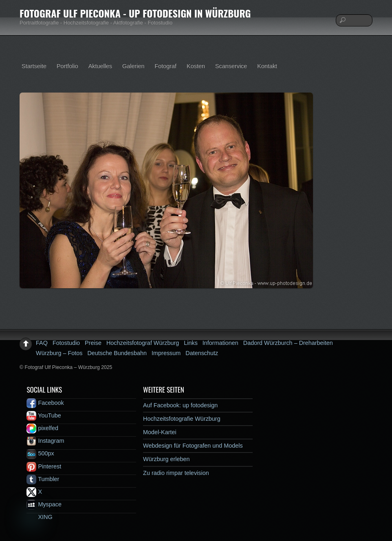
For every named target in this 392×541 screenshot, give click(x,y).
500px (40, 453)
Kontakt (267, 66)
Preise (93, 343)
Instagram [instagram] (45, 441)
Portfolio (67, 66)
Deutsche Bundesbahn (117, 353)
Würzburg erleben (166, 459)
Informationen (220, 343)
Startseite (34, 66)
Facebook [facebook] (45, 403)
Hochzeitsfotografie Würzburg (182, 419)
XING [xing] (39, 517)
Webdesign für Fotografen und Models (193, 446)
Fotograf (166, 66)
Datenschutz (202, 353)
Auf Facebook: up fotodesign (180, 405)
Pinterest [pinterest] (44, 466)
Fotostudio (66, 343)
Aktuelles (100, 66)
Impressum (166, 353)
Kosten (196, 66)
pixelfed (42, 428)
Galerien (133, 66)
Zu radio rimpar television (176, 473)
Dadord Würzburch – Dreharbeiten (288, 343)
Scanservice (231, 66)
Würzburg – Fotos (59, 353)
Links (191, 343)
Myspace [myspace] (44, 504)
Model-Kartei (160, 432)
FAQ (42, 343)
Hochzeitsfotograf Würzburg (143, 343)
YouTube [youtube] (44, 415)
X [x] (34, 492)
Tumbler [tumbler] (43, 479)
